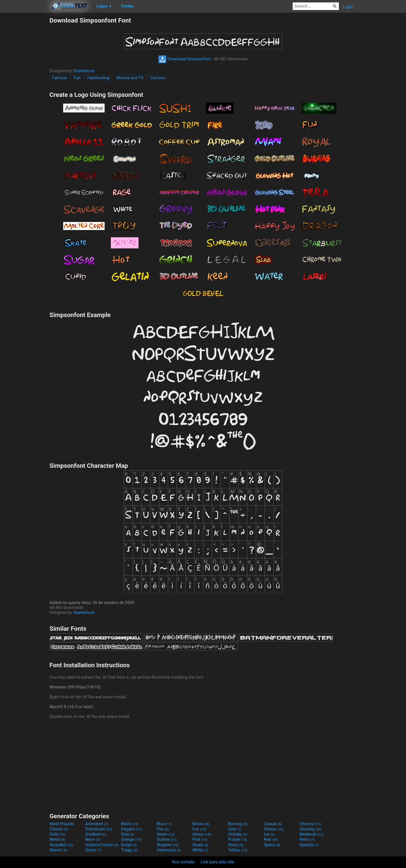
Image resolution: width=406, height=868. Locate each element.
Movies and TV (130, 78)
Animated (97, 824)
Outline (167, 839)
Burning (238, 824)
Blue (164, 824)
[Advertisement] (25, 94)
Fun (77, 78)
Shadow (168, 845)
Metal (57, 839)
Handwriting (98, 78)
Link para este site (217, 862)
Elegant (131, 829)
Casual (273, 824)
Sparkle (309, 845)
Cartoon (158, 78)
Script (129, 845)
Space (272, 845)
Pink (200, 839)
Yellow (238, 850)
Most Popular (62, 824)
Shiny (236, 845)
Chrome (310, 824)
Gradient (96, 834)
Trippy (129, 850)
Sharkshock (84, 71)
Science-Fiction (102, 845)
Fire (163, 829)
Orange (131, 839)
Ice (269, 834)
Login (348, 7)
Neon (93, 839)
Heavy (202, 834)
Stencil (58, 850)
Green (166, 834)
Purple (238, 839)
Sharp (200, 845)
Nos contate (183, 862)
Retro (307, 839)
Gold (57, 834)
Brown (201, 824)
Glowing (311, 829)
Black (130, 824)
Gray (128, 834)
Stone (93, 850)
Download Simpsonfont (184, 59)
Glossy (274, 829)
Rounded (61, 845)
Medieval (311, 834)
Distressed (99, 829)
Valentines (169, 850)
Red (271, 839)
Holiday (238, 834)
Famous (60, 78)
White (200, 850)
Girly (235, 829)
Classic (59, 829)
